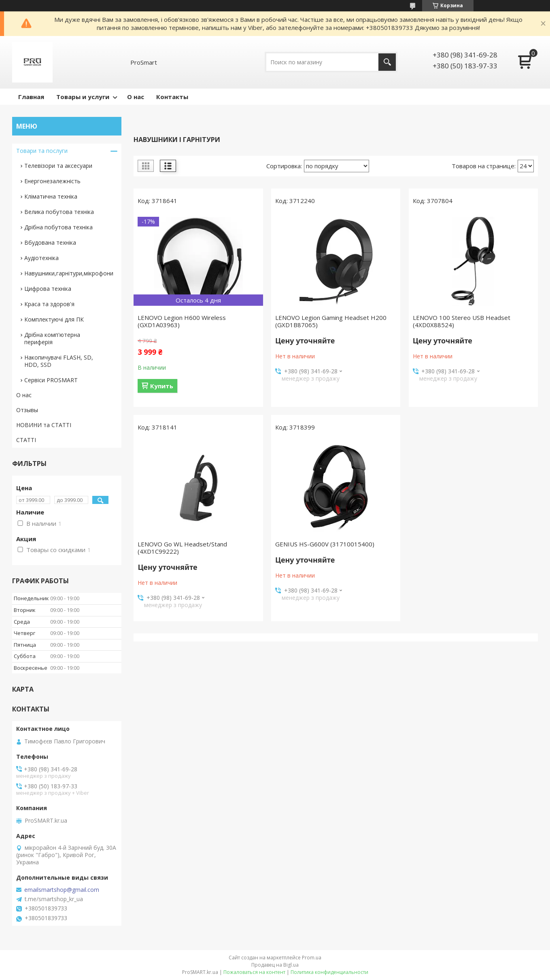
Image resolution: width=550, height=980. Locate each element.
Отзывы (27, 410)
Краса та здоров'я (49, 304)
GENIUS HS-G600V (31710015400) (325, 544)
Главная (31, 97)
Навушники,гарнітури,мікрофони (69, 273)
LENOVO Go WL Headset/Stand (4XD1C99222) (182, 548)
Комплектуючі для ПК (54, 319)
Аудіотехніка (41, 258)
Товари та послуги (42, 151)
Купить (162, 386)
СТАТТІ (26, 440)
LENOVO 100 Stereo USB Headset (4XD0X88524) (462, 321)
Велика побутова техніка (59, 212)
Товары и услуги (83, 97)
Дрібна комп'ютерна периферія (52, 338)
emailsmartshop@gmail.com (62, 890)
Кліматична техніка (51, 196)
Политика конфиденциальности (329, 972)
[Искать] (387, 62)
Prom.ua (312, 958)
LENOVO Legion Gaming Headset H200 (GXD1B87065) (331, 321)
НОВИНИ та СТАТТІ (44, 425)
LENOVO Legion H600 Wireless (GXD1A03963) (182, 321)
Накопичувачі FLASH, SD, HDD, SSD (59, 361)
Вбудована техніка (50, 242)
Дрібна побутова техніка (58, 227)
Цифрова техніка (48, 289)
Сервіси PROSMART (51, 380)
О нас (136, 97)
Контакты (172, 97)
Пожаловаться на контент (254, 972)
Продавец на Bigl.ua (275, 965)
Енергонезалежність (52, 181)
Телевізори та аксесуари (58, 166)
